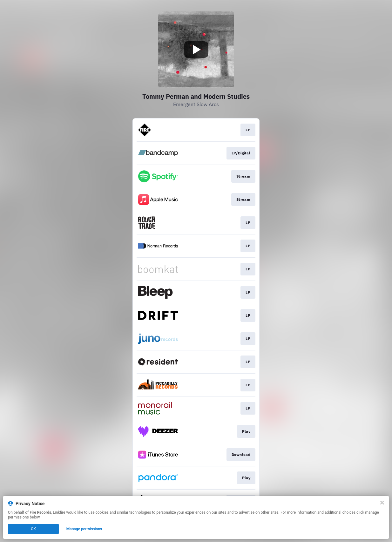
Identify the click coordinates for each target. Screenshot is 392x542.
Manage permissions (84, 529)
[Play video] (196, 50)
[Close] (382, 503)
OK (33, 529)
